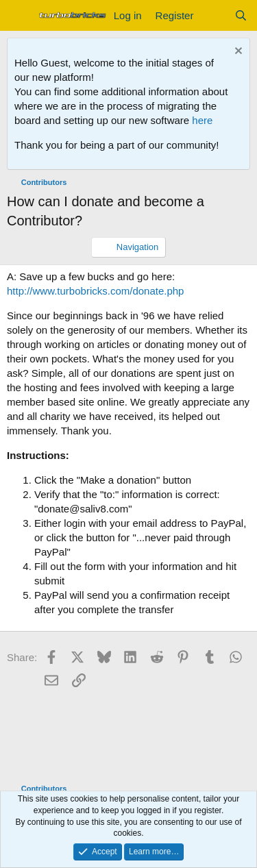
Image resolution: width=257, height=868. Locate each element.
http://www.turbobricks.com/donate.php (95, 291)
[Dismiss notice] (237, 52)
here (202, 120)
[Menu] (19, 16)
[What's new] (213, 15)
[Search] (241, 15)
